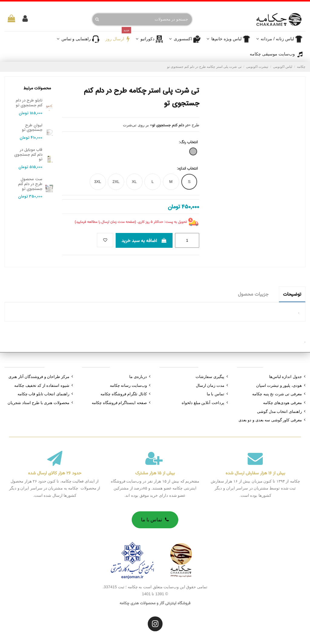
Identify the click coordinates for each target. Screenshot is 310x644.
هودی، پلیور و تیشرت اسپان (279, 385)
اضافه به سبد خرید (144, 240)
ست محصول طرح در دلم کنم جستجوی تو (30, 184)
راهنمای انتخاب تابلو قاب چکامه (43, 394)
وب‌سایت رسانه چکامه (128, 385)
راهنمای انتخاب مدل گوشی (279, 412)
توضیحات (292, 294)
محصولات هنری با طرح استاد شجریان (38, 403)
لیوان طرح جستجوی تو (32, 128)
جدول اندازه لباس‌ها (285, 377)
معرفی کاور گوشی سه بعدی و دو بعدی (270, 420)
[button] (185, 39)
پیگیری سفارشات (210, 377)
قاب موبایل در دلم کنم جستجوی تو (28, 154)
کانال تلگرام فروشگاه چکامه (124, 394)
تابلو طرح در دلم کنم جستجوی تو (29, 103)
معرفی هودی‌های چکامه (282, 403)
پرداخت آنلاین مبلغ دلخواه (203, 403)
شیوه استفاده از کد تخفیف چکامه (42, 385)
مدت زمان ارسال (210, 385)
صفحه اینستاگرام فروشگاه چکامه (119, 403)
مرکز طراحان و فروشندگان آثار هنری (39, 377)
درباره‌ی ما (138, 377)
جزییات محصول (253, 294)
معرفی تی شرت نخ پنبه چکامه (277, 394)
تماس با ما (216, 394)
